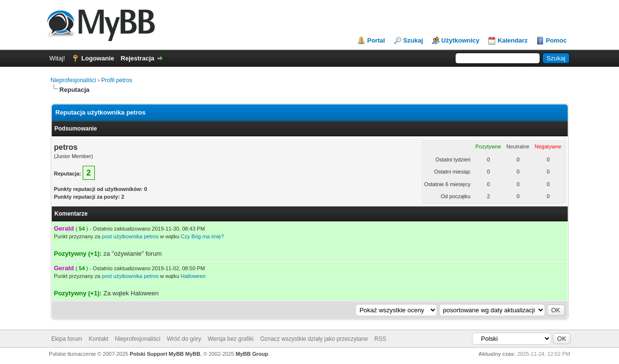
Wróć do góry (184, 339)
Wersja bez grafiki (230, 339)
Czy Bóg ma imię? (202, 236)
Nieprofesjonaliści (74, 80)
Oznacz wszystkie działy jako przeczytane (314, 339)
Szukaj (413, 40)
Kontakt (98, 339)
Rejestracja (138, 58)
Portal (376, 40)
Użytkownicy (461, 40)
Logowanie (98, 58)
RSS (380, 339)
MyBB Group (252, 354)
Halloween (193, 276)
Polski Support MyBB (157, 354)
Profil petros (117, 80)
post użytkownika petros (130, 236)
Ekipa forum (67, 339)
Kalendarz (513, 40)
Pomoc (556, 40)
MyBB (193, 354)
